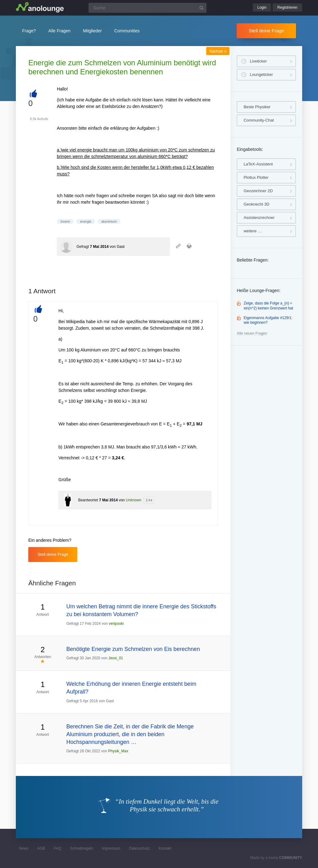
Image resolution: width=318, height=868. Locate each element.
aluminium (109, 221)
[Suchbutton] (202, 8)
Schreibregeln (82, 848)
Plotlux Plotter (256, 177)
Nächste (218, 51)
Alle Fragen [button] (60, 31)
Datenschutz (140, 848)
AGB (41, 848)
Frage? (29, 31)
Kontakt (165, 848)
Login (262, 7)
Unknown (134, 500)
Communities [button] (127, 31)
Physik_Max (118, 751)
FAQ (57, 848)
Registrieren (287, 7)
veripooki (116, 624)
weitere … (253, 231)
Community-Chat (259, 120)
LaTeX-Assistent (258, 164)
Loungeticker (261, 74)
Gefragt (83, 247)
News (24, 848)
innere (65, 221)
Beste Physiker (257, 107)
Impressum (111, 848)
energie (86, 221)
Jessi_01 (116, 658)
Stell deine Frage (266, 31)
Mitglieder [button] (92, 31)
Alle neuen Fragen (252, 333)
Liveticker (258, 61)
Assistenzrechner (259, 218)
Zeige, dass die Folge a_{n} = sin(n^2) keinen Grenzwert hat (268, 306)
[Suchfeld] (148, 8)
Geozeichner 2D (258, 191)
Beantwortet (88, 500)
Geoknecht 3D (256, 204)
